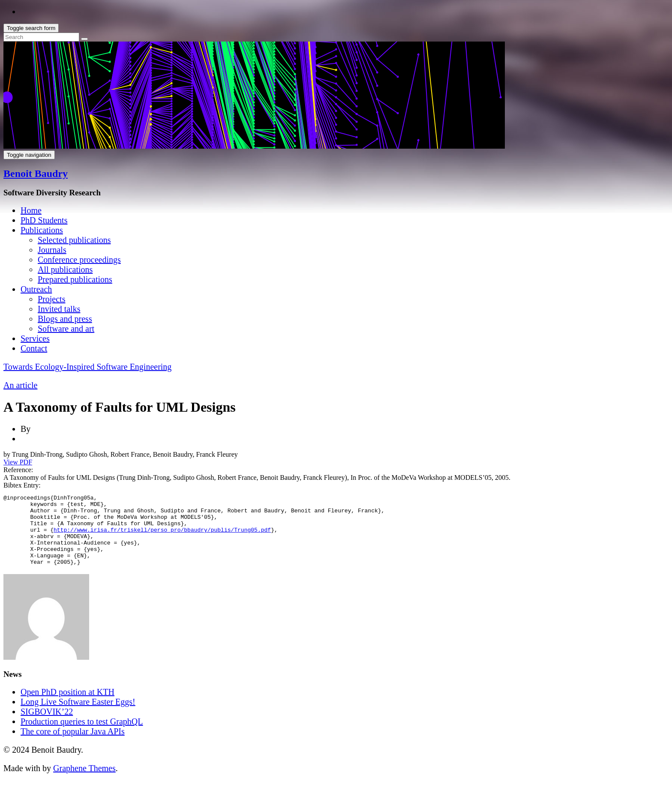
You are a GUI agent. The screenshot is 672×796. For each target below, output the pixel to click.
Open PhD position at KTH (67, 706)
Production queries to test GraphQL (82, 736)
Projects (51, 299)
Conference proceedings (79, 260)
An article (20, 385)
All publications (65, 269)
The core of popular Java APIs (73, 745)
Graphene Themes (84, 782)
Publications (42, 230)
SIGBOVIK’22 (47, 726)
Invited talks (59, 309)
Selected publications (74, 240)
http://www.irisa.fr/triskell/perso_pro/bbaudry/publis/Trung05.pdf (162, 537)
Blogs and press (65, 319)
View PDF (18, 462)
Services (35, 338)
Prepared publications (75, 279)
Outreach (36, 289)
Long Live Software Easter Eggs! (78, 716)
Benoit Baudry (36, 174)
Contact (34, 348)
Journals (52, 250)
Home (31, 210)
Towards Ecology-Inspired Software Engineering (87, 367)
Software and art (66, 329)
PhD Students (44, 220)
